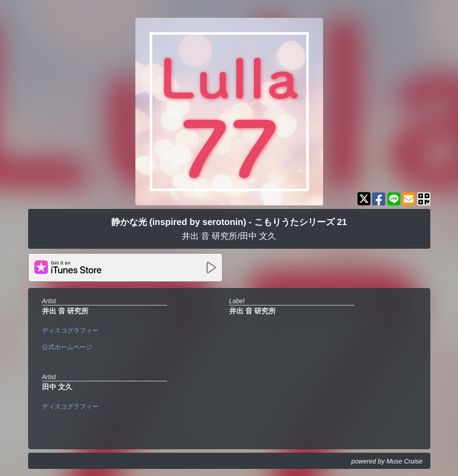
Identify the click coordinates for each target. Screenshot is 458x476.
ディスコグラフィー (70, 330)
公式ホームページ (67, 347)
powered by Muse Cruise (387, 461)
